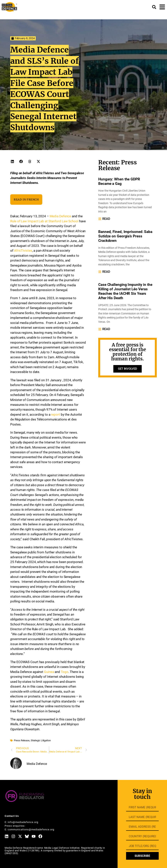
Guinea (49, 672)
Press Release (22, 740)
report (55, 414)
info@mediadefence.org (23, 822)
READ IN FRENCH (26, 200)
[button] (12, 162)
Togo (65, 672)
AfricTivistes (23, 251)
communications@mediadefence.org (31, 829)
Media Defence (60, 216)
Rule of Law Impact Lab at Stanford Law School (44, 221)
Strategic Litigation (41, 740)
